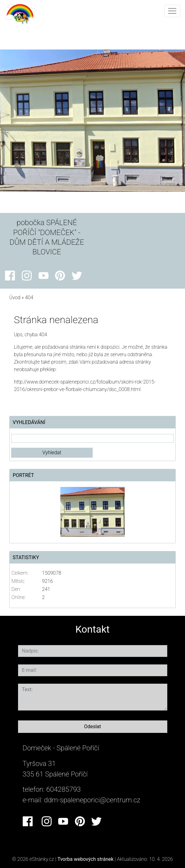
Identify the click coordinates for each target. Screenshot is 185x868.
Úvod (15, 297)
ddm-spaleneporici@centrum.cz (92, 800)
